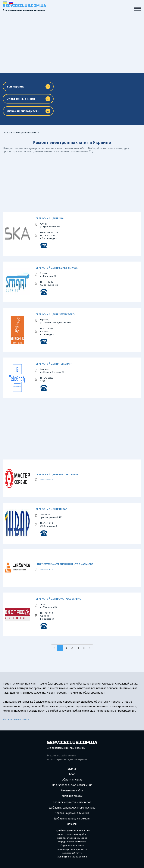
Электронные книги (26, 133)
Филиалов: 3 (46, 480)
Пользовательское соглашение (72, 785)
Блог (72, 774)
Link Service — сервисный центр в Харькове (64, 564)
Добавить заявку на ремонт (72, 819)
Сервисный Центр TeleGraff (54, 364)
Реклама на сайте (72, 790)
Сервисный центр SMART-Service (57, 268)
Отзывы (72, 824)
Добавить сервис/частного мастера (72, 808)
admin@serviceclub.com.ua (72, 857)
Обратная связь (72, 780)
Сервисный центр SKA (50, 218)
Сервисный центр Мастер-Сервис (57, 474)
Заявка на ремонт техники (72, 813)
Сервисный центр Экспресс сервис (58, 599)
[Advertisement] (72, 44)
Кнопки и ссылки (72, 796)
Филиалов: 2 (46, 569)
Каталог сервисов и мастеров (72, 802)
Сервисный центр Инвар (51, 509)
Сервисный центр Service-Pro (55, 314)
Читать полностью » (16, 719)
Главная (7, 133)
